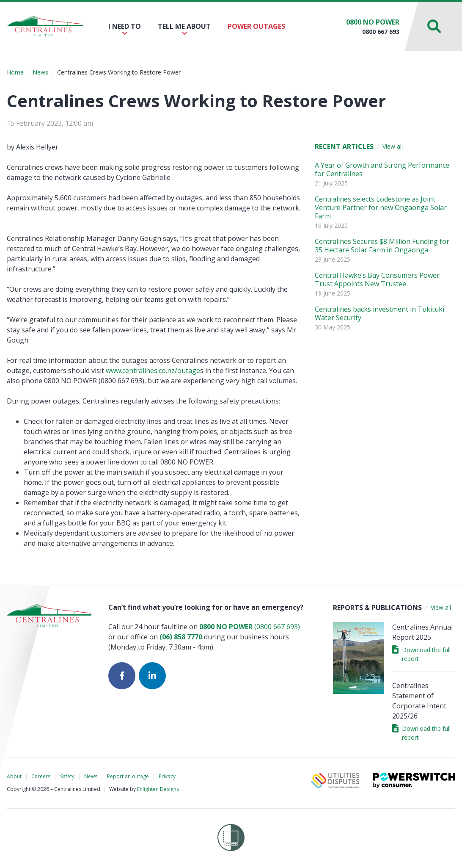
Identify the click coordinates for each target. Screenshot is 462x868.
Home (15, 72)
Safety (67, 776)
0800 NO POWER (373, 22)
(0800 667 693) (250, 627)
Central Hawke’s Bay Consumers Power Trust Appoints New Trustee (377, 279)
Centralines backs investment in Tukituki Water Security (379, 313)
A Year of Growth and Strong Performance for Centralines (382, 169)
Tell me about (184, 29)
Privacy (167, 776)
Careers (41, 776)
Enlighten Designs (158, 789)
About (14, 776)
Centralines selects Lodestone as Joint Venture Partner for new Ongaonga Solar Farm (381, 207)
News (40, 72)
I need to (125, 29)
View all (393, 146)
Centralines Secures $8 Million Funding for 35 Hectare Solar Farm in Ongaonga (382, 246)
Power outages (256, 26)
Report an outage (128, 776)
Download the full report (421, 654)
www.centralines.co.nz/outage (153, 370)
